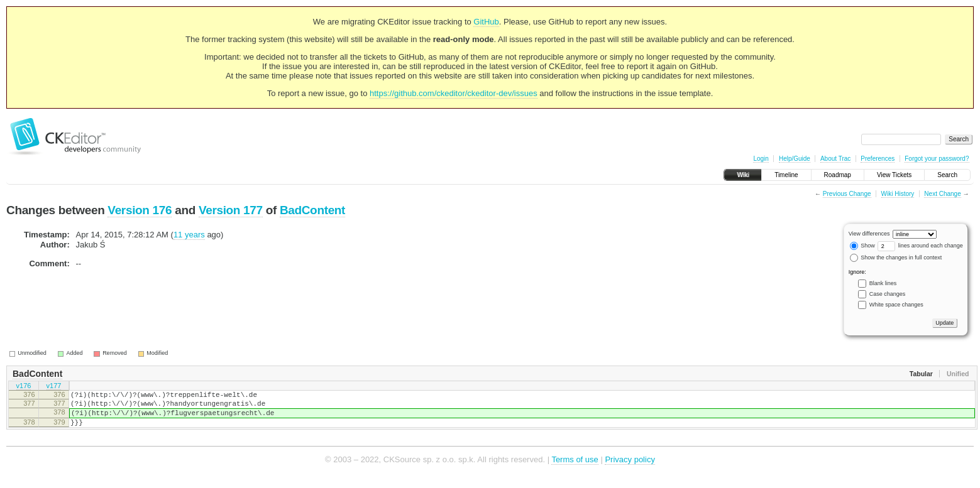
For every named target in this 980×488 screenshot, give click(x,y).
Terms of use (575, 469)
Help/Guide (795, 159)
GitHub (486, 22)
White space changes (896, 305)
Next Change (942, 194)
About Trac (835, 159)
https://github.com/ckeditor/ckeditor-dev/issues (454, 93)
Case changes (888, 294)
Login (761, 159)
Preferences (878, 159)
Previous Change (847, 194)
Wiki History (898, 194)
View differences (869, 234)
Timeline (786, 175)
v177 (54, 387)
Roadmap (838, 175)
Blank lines (883, 283)
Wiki (743, 175)
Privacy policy (630, 469)
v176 (24, 387)
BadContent (312, 210)
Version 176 (140, 210)
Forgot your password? (937, 159)
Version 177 (231, 210)
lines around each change (920, 246)
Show (862, 246)
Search (947, 175)
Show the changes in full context (896, 258)
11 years (189, 235)
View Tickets (894, 175)
